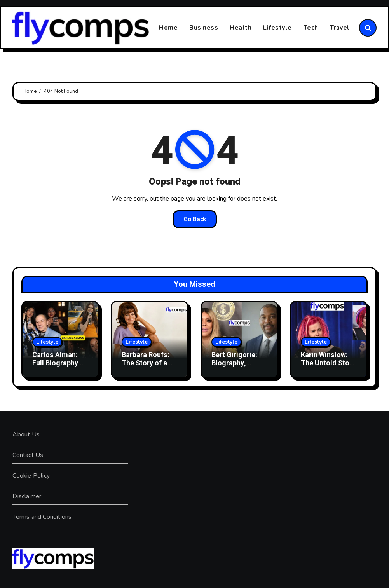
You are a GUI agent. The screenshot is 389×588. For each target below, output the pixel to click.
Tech (311, 28)
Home (168, 28)
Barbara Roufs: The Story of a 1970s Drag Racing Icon (146, 368)
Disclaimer (27, 496)
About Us (26, 434)
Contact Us (28, 455)
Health (241, 28)
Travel (340, 28)
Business (204, 28)
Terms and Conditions (42, 517)
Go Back (195, 219)
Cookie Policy (31, 476)
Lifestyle (277, 28)
